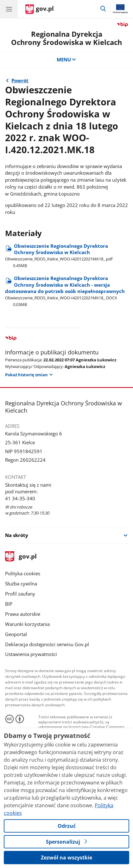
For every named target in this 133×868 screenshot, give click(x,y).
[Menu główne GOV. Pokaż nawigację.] (9, 9)
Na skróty (17, 535)
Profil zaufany (20, 594)
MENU (67, 59)
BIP (9, 604)
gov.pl (21, 557)
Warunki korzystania (27, 624)
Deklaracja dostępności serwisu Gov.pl (47, 644)
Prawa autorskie (23, 614)
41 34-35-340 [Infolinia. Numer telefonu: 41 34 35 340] (20, 498)
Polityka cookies (23, 573)
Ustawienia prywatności (31, 654)
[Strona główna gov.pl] (40, 9)
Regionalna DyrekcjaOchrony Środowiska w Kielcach (66, 38)
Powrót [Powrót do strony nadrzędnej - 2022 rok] (20, 80)
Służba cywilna (21, 584)
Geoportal (16, 634)
